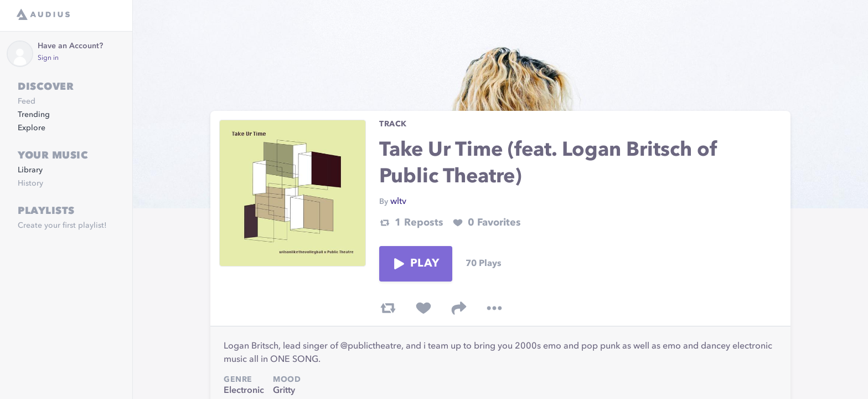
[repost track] (388, 308)
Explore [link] (32, 128)
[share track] (459, 308)
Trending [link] (34, 115)
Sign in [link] (48, 58)
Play (416, 264)
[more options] (494, 308)
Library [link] (30, 170)
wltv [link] (398, 202)
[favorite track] (423, 308)
